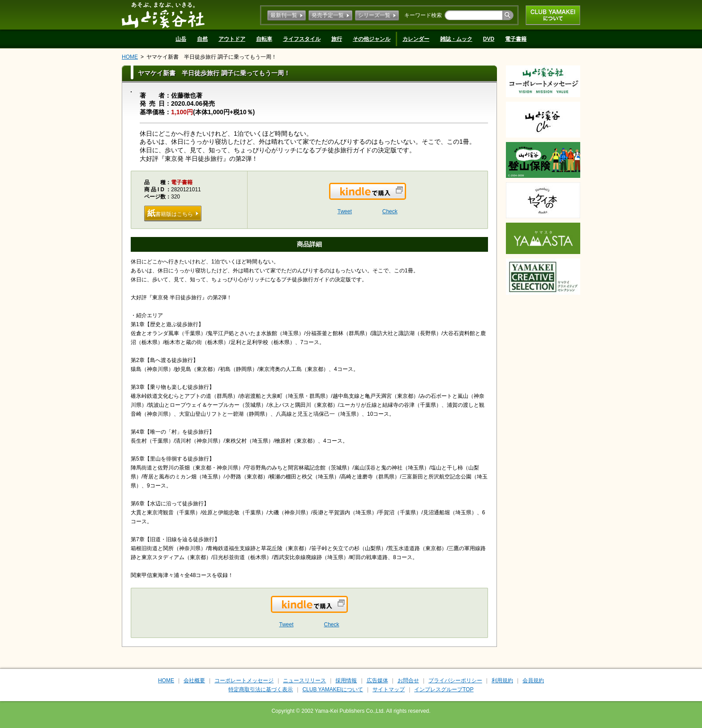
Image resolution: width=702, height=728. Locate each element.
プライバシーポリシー (455, 681)
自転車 (264, 39)
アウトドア (232, 39)
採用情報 (346, 681)
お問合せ (408, 681)
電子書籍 (516, 39)
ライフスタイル (302, 39)
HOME (130, 57)
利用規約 (502, 681)
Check (390, 211)
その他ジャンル (372, 39)
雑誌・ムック (456, 39)
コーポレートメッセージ (244, 681)
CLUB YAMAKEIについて (553, 15)
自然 (202, 39)
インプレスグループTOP (444, 689)
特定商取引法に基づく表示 (261, 689)
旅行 (337, 39)
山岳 (181, 39)
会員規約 (533, 681)
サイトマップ (389, 689)
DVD (489, 39)
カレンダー (416, 39)
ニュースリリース (304, 681)
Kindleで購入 (405, 197)
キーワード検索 (423, 15)
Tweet (345, 211)
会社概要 (194, 681)
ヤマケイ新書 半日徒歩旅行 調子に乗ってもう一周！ (212, 57)
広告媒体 (377, 681)
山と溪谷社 (163, 15)
